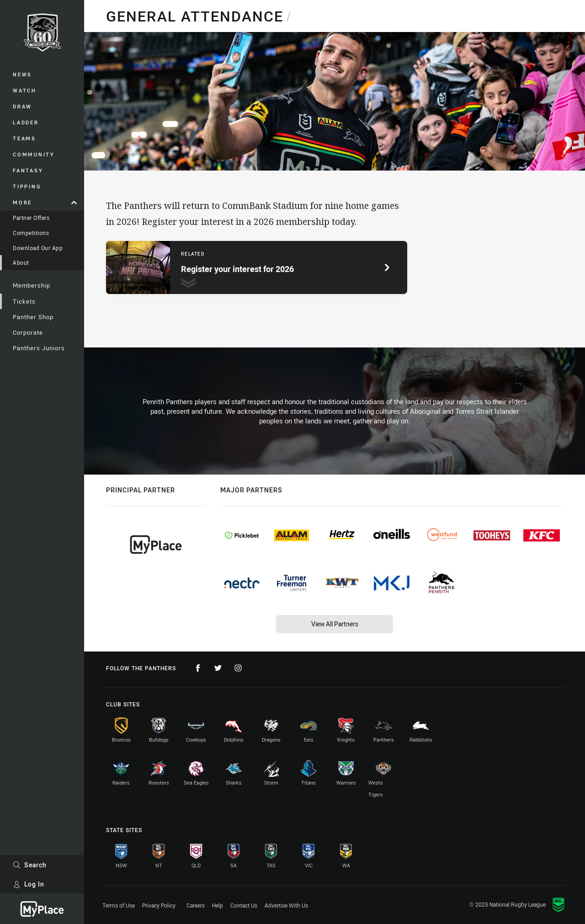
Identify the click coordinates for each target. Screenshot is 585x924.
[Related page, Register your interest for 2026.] (257, 267)
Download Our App (38, 248)
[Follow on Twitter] (218, 668)
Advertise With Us (286, 905)
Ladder (26, 122)
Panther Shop (33, 317)
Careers (196, 905)
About (21, 262)
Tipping (27, 186)
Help (218, 905)
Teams (24, 138)
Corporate (28, 332)
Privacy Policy (159, 905)
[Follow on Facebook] (198, 668)
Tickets (24, 301)
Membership (32, 285)
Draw (22, 106)
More (45, 202)
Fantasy (28, 170)
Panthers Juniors (39, 348)
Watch (25, 90)
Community (34, 154)
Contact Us (244, 905)
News (22, 74)
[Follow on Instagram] (238, 668)
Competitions (31, 233)
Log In (29, 884)
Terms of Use (119, 905)
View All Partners (335, 624)
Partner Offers (31, 218)
